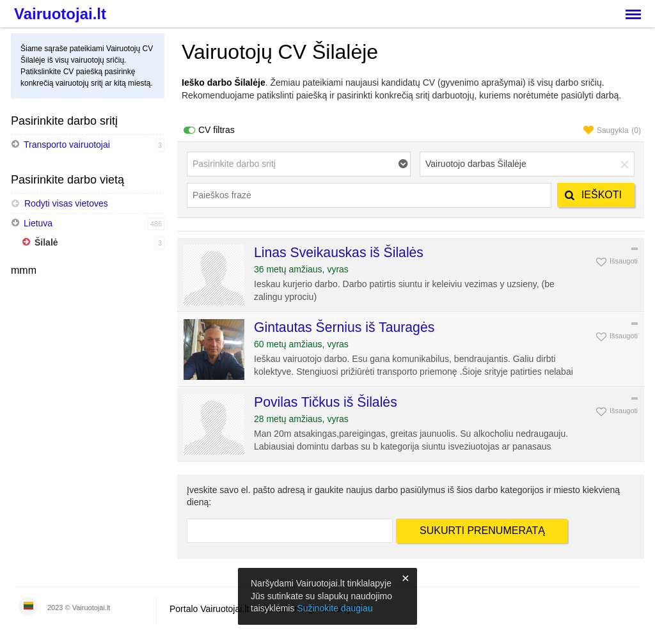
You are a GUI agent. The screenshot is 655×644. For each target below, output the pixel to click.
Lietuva (38, 223)
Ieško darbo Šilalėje (224, 82)
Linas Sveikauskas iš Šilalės (339, 252)
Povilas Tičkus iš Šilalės (326, 402)
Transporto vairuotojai (67, 145)
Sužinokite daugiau (335, 608)
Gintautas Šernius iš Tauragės (344, 327)
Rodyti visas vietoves (59, 203)
